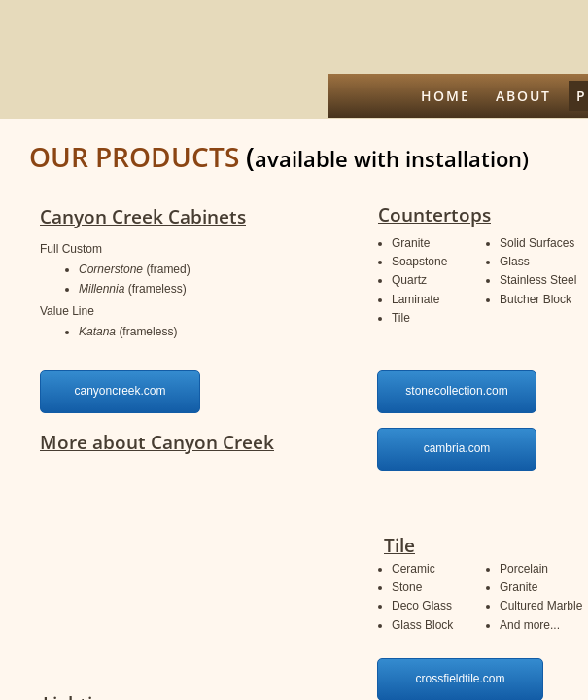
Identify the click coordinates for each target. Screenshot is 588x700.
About (523, 96)
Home (446, 96)
